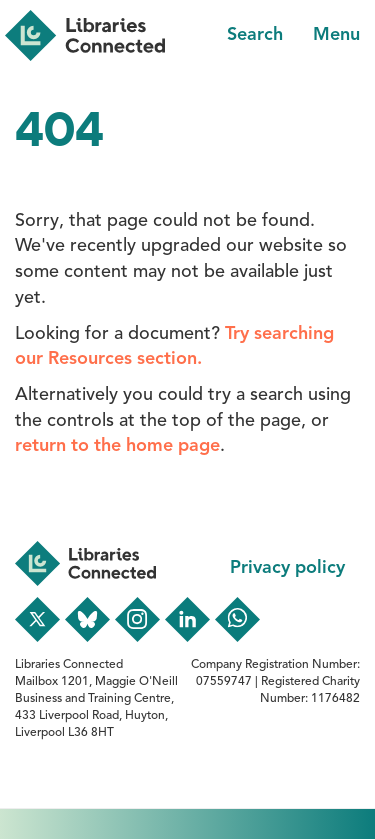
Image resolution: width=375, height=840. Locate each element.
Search (255, 35)
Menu (336, 35)
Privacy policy (287, 568)
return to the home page (117, 446)
